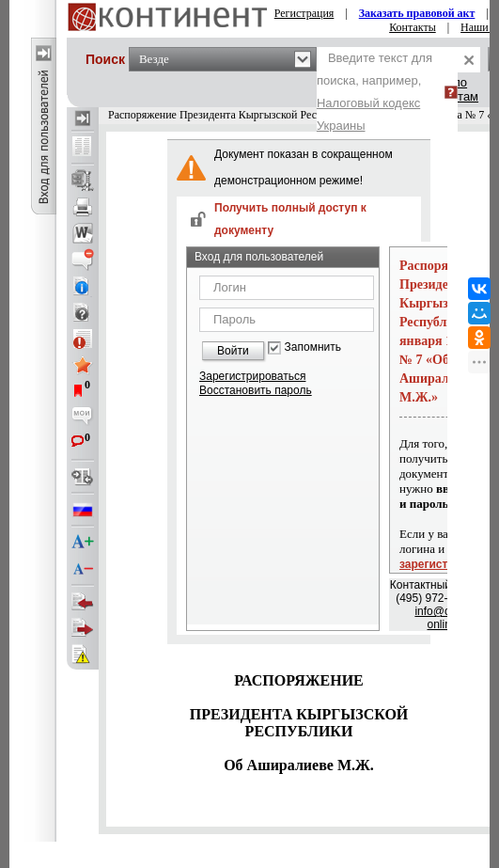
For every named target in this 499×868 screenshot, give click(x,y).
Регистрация (304, 13)
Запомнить (313, 347)
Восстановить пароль (256, 390)
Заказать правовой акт (417, 13)
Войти (233, 351)
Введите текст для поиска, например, (374, 92)
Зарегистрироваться (252, 376)
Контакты (413, 27)
